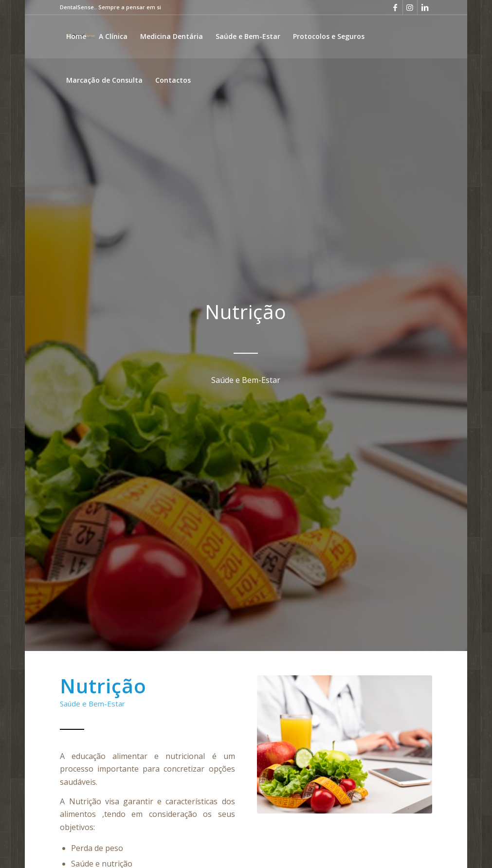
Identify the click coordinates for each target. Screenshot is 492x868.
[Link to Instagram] (410, 7)
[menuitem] (76, 36)
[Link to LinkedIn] (425, 7)
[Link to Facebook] (395, 7)
